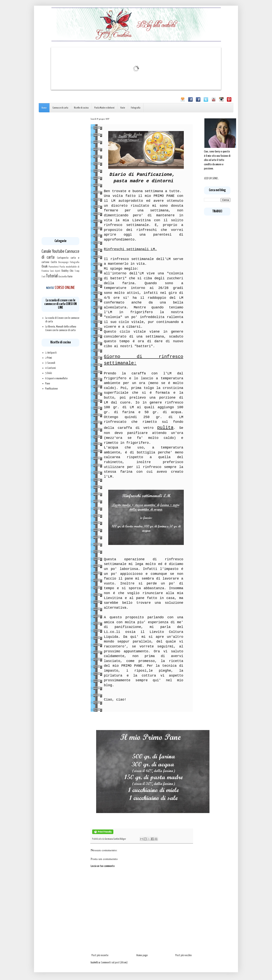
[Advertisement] (60, 175)
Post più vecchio (184, 955)
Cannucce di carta (60, 108)
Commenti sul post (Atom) (114, 963)
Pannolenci (54, 267)
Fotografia (136, 108)
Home (44, 108)
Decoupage (63, 262)
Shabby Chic (67, 271)
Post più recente (100, 955)
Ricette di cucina (81, 108)
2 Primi (49, 358)
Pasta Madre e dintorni (104, 108)
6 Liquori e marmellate (56, 378)
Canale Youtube (53, 251)
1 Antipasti (51, 353)
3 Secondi (50, 363)
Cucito (54, 262)
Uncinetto (63, 277)
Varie (123, 108)
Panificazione (52, 389)
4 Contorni (51, 368)
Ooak (45, 267)
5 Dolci (49, 373)
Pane (48, 384)
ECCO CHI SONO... (211, 178)
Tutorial (52, 276)
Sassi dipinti (55, 271)
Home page (142, 955)
